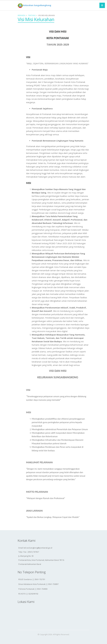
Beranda (22, 15)
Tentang (32, 15)
